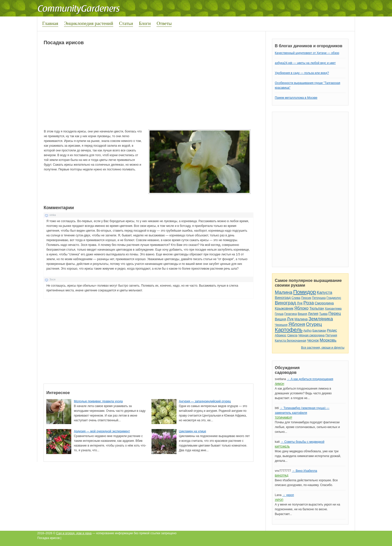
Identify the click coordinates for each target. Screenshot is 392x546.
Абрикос (280, 335)
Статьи (126, 23)
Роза (308, 303)
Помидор (305, 292)
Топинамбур (283, 418)
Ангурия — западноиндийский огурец (205, 401)
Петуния (331, 335)
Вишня (302, 314)
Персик (306, 298)
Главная (50, 23)
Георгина (290, 314)
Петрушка (319, 298)
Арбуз (307, 331)
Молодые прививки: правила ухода (98, 401)
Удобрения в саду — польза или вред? (302, 73)
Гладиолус (334, 298)
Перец (335, 313)
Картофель (289, 330)
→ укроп (288, 495)
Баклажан (319, 331)
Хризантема (333, 309)
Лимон (279, 384)
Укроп (279, 500)
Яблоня (297, 324)
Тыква (323, 314)
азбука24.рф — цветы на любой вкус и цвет (305, 63)
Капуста (324, 292)
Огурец (314, 324)
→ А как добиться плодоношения (310, 379)
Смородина (324, 303)
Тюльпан (316, 308)
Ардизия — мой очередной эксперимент (102, 431)
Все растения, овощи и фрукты (323, 348)
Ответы (164, 23)
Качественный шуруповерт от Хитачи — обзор (307, 53)
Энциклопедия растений (89, 23)
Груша (279, 314)
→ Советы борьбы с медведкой (302, 442)
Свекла (292, 335)
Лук (300, 303)
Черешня (281, 325)
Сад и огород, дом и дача (74, 533)
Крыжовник (284, 308)
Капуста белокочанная (290, 341)
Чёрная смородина (311, 335)
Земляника (321, 319)
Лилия (313, 314)
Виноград (283, 298)
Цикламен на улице (193, 431)
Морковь (328, 340)
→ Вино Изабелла (304, 471)
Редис (332, 330)
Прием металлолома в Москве (296, 98)
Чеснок (313, 340)
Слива (296, 298)
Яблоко (301, 308)
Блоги (145, 23)
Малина (283, 292)
